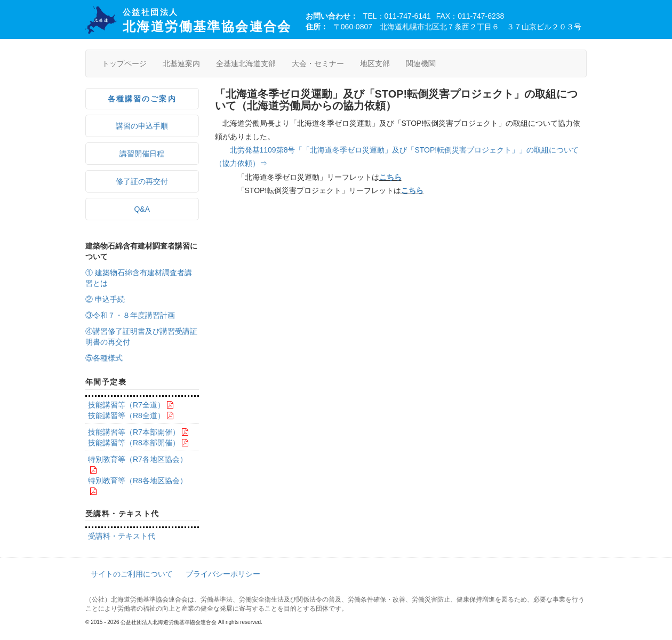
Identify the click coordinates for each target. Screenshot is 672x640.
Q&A (142, 209)
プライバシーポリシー (223, 574)
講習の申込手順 (142, 126)
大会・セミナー (318, 63)
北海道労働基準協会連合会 (207, 21)
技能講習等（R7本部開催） (134, 432)
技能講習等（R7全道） (126, 405)
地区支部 (375, 63)
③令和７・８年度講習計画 (130, 315)
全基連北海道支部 (246, 63)
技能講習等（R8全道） (126, 415)
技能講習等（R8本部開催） (134, 443)
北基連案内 (181, 63)
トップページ (124, 63)
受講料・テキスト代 (122, 536)
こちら (390, 177)
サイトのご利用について (132, 574)
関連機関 (421, 63)
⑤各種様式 (104, 358)
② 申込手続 (105, 299)
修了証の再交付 (142, 181)
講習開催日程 (142, 154)
